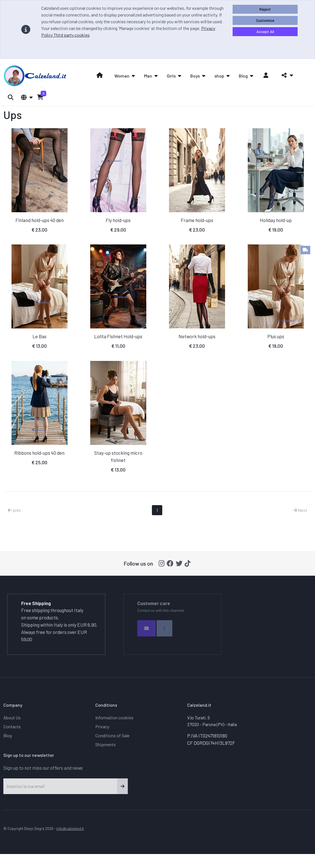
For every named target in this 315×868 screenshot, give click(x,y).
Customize (265, 20)
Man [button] (148, 76)
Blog (8, 735)
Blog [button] (243, 76)
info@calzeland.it (70, 828)
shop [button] (219, 76)
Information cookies (114, 718)
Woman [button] (122, 76)
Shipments (106, 744)
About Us (12, 718)
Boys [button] (195, 76)
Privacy (102, 726)
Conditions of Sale (112, 735)
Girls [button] (171, 76)
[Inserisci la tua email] (60, 786)
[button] (286, 75)
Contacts (12, 726)
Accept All (265, 32)
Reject (265, 9)
